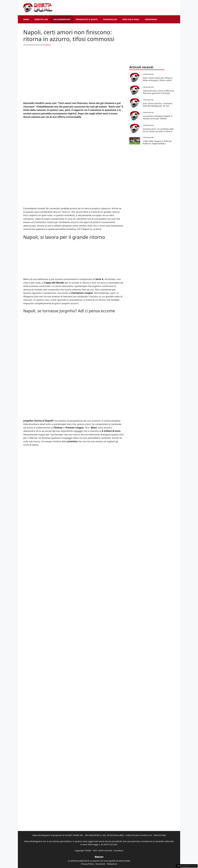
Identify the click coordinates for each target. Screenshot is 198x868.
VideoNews (151, 19)
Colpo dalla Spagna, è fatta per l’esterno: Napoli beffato (157, 142)
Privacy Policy (87, 864)
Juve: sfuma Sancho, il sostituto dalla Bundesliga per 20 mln (158, 105)
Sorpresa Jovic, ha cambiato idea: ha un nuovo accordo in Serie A (158, 130)
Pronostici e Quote (87, 19)
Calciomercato (62, 19)
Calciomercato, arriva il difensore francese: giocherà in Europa (158, 92)
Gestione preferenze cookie (187, 866)
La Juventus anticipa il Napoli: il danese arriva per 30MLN (157, 117)
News (26, 19)
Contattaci (118, 850)
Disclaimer (100, 864)
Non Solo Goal (131, 19)
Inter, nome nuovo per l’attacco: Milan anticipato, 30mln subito (158, 79)
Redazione (112, 864)
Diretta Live (41, 19)
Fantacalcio (110, 19)
